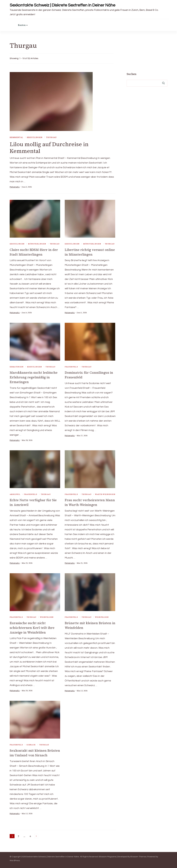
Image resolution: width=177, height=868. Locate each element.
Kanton (22, 25)
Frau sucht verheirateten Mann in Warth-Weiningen (90, 502)
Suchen (132, 74)
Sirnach (31, 744)
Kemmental (16, 137)
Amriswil (15, 494)
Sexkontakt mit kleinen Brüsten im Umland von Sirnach (35, 752)
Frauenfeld (71, 367)
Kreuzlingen (35, 137)
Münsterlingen (37, 244)
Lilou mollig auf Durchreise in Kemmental (49, 148)
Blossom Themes (138, 856)
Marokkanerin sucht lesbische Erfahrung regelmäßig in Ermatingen (34, 377)
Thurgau (51, 137)
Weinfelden (47, 616)
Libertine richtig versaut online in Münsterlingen (90, 252)
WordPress (15, 859)
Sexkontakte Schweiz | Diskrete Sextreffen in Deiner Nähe (63, 5)
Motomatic (15, 187)
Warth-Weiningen (105, 494)
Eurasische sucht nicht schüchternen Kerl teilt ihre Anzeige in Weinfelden (32, 627)
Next (36, 835)
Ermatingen (17, 367)
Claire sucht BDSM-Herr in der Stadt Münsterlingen (34, 252)
